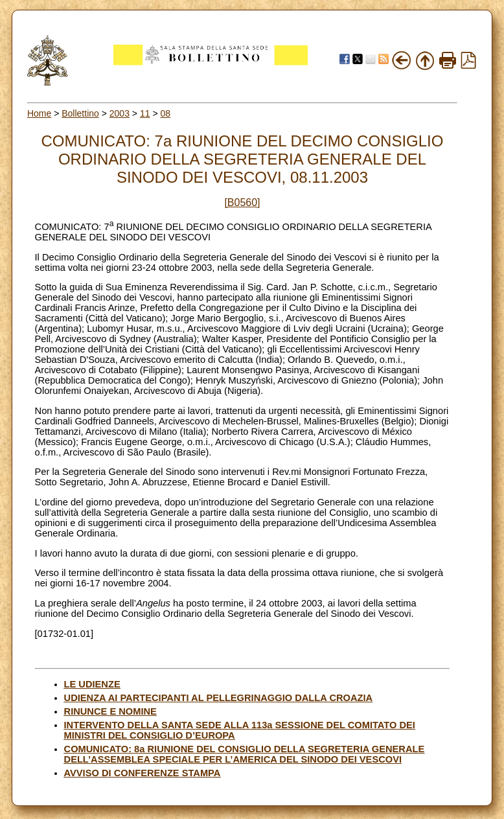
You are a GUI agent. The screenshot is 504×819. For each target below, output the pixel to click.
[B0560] (242, 202)
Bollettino (80, 113)
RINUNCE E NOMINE (110, 711)
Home (39, 113)
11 (145, 113)
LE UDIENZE (92, 684)
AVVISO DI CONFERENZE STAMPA (143, 773)
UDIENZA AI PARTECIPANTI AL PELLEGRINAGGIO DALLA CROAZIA (219, 698)
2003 (120, 113)
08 (165, 113)
